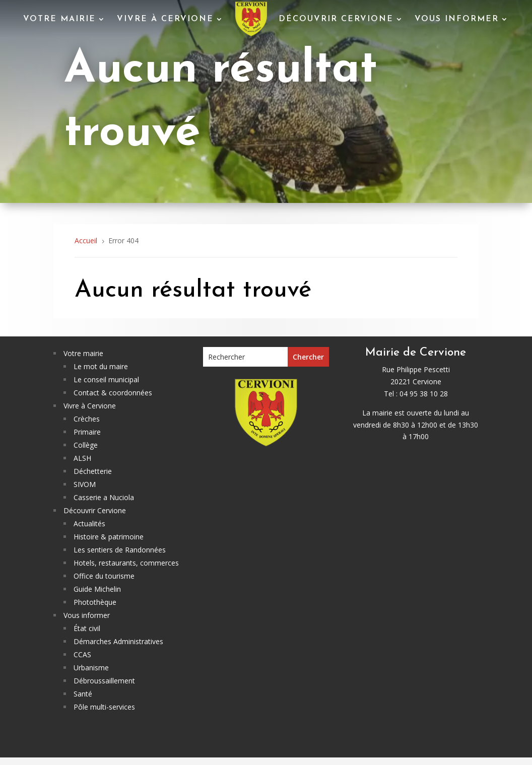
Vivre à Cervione (165, 19)
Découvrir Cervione (336, 19)
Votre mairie (59, 19)
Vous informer (457, 19)
